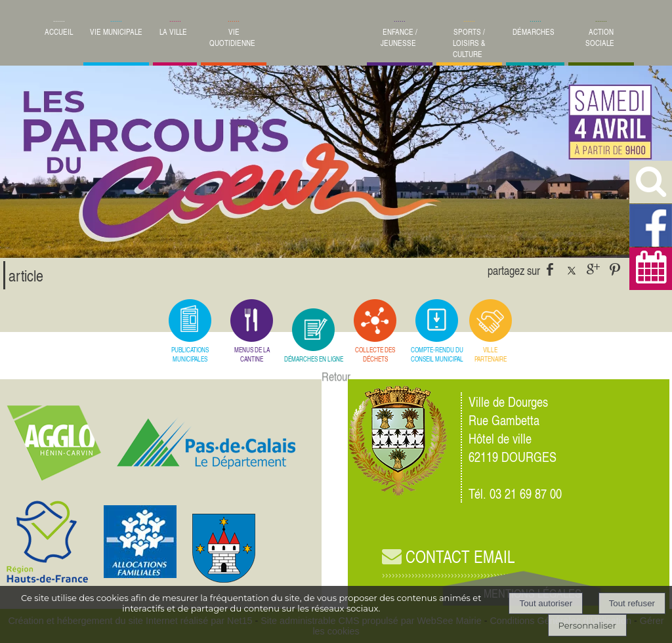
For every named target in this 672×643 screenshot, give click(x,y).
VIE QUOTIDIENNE (232, 37)
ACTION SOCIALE (600, 37)
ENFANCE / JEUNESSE (399, 37)
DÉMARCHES (534, 32)
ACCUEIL (59, 32)
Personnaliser (587, 625)
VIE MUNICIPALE (116, 32)
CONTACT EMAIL (448, 557)
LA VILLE (173, 32)
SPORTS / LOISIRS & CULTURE (469, 43)
